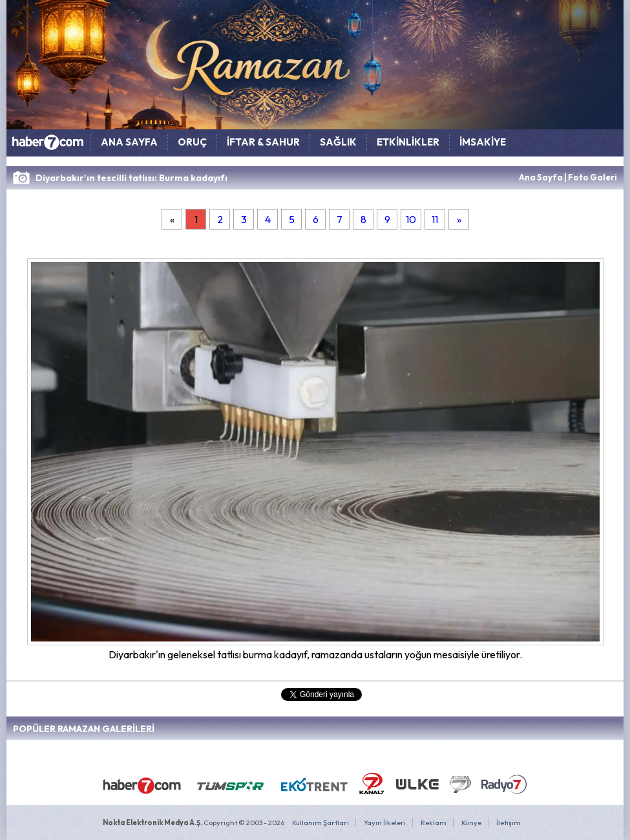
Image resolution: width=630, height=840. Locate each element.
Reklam (434, 823)
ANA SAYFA (129, 142)
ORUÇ (192, 142)
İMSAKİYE (483, 142)
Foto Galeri (593, 177)
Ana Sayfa (541, 177)
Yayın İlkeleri (385, 823)
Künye (471, 823)
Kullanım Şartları (320, 823)
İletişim (509, 823)
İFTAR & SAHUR (263, 142)
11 (435, 219)
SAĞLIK (338, 142)
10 (411, 219)
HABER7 (48, 145)
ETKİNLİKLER (408, 142)
